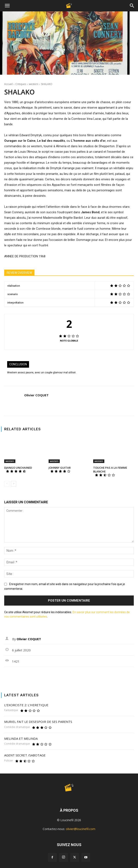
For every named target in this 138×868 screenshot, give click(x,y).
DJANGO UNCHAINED (18, 468)
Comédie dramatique (17, 727)
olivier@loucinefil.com (81, 829)
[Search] (132, 6)
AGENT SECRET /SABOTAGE (25, 755)
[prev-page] (7, 484)
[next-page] (14, 484)
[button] (7, 6)
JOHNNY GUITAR (60, 468)
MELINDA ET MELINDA (21, 738)
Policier (9, 761)
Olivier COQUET (36, 395)
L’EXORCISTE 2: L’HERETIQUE (26, 705)
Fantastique (11, 710)
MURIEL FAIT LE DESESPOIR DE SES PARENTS (38, 722)
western (34, 84)
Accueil (8, 84)
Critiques (21, 84)
